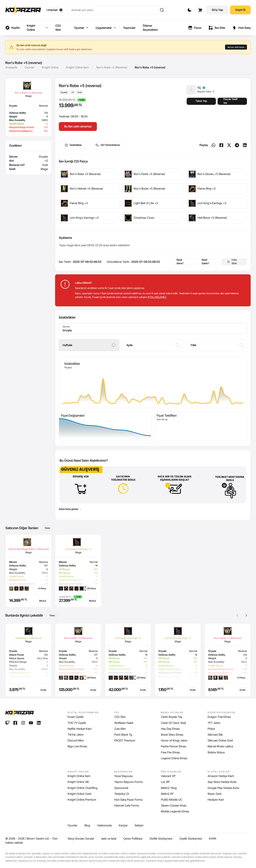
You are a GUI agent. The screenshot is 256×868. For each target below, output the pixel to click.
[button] (246, 615)
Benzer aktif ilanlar (236, 47)
